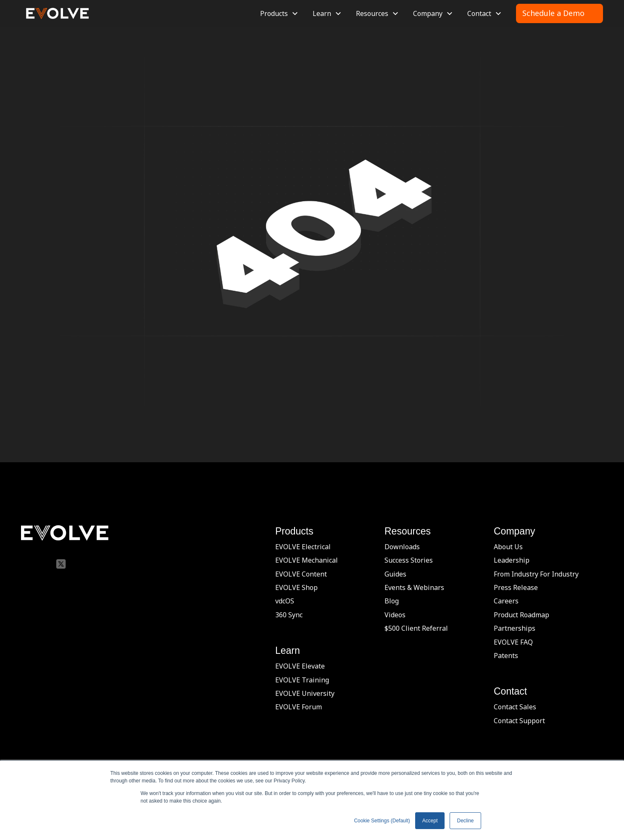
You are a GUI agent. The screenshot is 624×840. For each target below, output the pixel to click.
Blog (392, 601)
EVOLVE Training (302, 680)
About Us (508, 547)
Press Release (516, 587)
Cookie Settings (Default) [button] (382, 821)
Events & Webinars (414, 587)
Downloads (402, 547)
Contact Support (519, 721)
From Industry (516, 574)
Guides (395, 574)
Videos (395, 615)
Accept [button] (430, 821)
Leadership (512, 560)
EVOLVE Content (301, 574)
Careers (506, 601)
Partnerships (515, 628)
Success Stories (409, 560)
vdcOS (285, 601)
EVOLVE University (305, 693)
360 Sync (289, 615)
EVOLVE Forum (299, 707)
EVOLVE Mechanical (307, 560)
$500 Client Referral (416, 628)
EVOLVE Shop (296, 587)
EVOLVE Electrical (303, 547)
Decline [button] (465, 821)
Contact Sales (515, 707)
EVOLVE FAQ (513, 642)
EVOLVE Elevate (300, 666)
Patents (506, 656)
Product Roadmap (521, 615)
